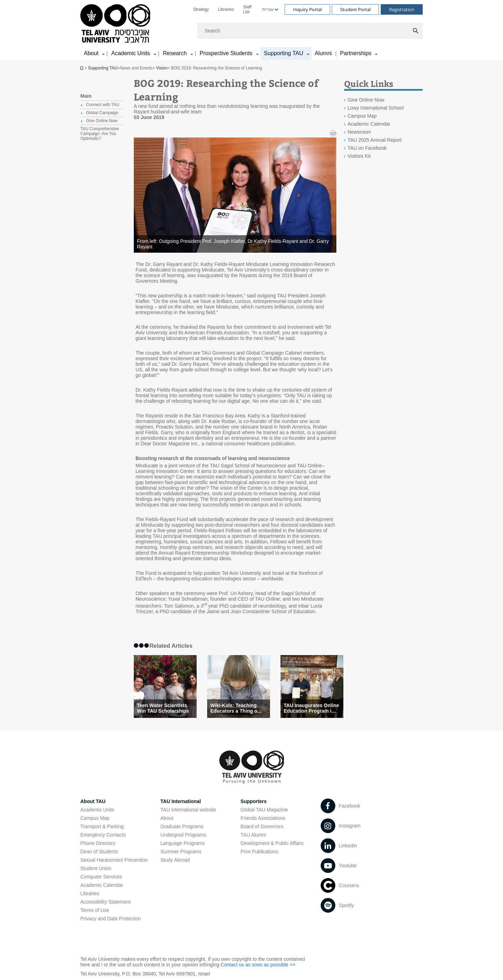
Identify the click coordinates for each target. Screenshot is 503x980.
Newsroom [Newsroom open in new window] (359, 132)
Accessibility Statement (105, 902)
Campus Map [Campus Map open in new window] (362, 116)
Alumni (323, 53)
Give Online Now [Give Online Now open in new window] (366, 100)
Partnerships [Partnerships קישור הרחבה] (356, 53)
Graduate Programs (182, 826)
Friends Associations (263, 818)
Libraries (226, 9)
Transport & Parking (102, 826)
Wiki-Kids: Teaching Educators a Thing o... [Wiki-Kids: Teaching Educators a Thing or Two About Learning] (236, 708)
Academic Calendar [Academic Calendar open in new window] (369, 124)
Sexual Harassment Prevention (114, 860)
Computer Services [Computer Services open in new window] (101, 877)
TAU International (181, 801)
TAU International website (188, 810)
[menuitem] (201, 9)
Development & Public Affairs (272, 843)
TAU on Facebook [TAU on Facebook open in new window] (367, 148)
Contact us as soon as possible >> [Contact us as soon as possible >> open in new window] (258, 965)
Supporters (254, 801)
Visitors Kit (359, 156)
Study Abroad (175, 860)
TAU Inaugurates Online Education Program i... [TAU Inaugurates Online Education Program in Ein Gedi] (311, 708)
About (167, 818)
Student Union (96, 868)
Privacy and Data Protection (111, 919)
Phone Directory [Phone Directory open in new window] (98, 843)
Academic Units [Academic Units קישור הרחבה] (130, 53)
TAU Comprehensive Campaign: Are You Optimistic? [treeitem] (100, 134)
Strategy (201, 9)
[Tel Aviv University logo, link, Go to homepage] (116, 24)
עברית (268, 9)
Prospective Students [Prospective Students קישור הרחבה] (226, 53)
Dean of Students (99, 852)
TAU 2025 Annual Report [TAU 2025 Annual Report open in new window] (375, 140)
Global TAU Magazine (264, 810)
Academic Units (97, 810)
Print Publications (260, 852)
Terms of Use (95, 910)
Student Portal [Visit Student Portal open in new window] (355, 9)
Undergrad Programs (183, 835)
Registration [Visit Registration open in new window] (402, 9)
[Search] (310, 31)
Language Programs (183, 843)
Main (86, 96)
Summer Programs (181, 852)
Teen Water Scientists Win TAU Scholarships (163, 708)
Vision (162, 68)
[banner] (251, 30)
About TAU (93, 801)
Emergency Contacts (103, 835)
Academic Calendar (102, 885)
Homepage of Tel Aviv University (82, 68)
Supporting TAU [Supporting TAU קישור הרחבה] (284, 53)
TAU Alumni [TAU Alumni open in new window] (253, 835)
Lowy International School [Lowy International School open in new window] (376, 108)
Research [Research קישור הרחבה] (175, 53)
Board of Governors (262, 826)
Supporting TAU (103, 68)
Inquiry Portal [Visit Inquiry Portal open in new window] (307, 9)
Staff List (247, 9)
